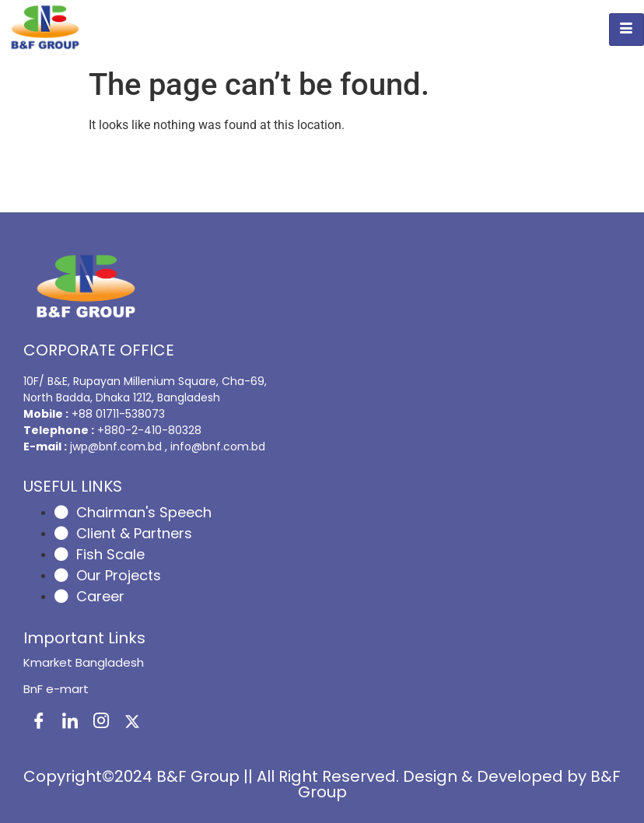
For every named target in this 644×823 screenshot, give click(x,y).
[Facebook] (39, 722)
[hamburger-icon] (626, 30)
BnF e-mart (56, 689)
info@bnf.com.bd (218, 447)
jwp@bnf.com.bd (117, 447)
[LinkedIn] (70, 722)
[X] (132, 722)
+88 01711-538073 (118, 414)
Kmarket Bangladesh (84, 662)
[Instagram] (101, 722)
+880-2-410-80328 (149, 430)
